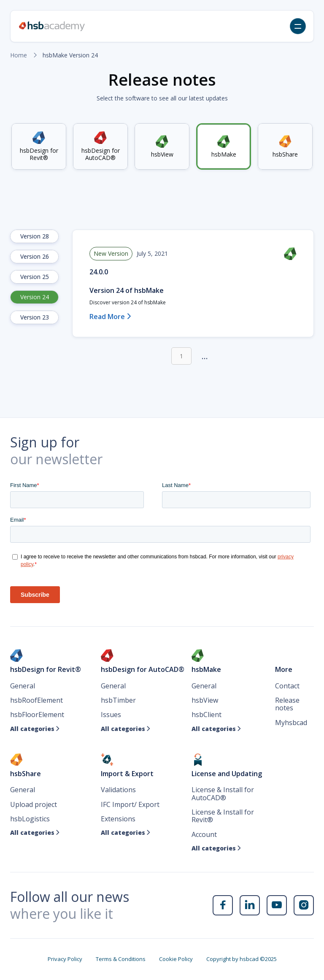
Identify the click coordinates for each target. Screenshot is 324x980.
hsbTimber (118, 700)
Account (204, 834)
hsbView (205, 700)
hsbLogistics (30, 819)
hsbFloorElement (37, 715)
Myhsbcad (291, 723)
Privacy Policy (65, 959)
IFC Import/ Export (130, 804)
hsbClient (207, 715)
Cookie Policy (176, 959)
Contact (287, 686)
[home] (52, 26)
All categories (35, 729)
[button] (298, 26)
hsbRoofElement (36, 700)
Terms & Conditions (121, 959)
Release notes (287, 704)
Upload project (34, 804)
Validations (118, 790)
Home (19, 55)
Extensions (118, 819)
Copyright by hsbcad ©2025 (242, 959)
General (23, 686)
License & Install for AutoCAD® (223, 794)
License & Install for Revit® (223, 816)
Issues (111, 715)
